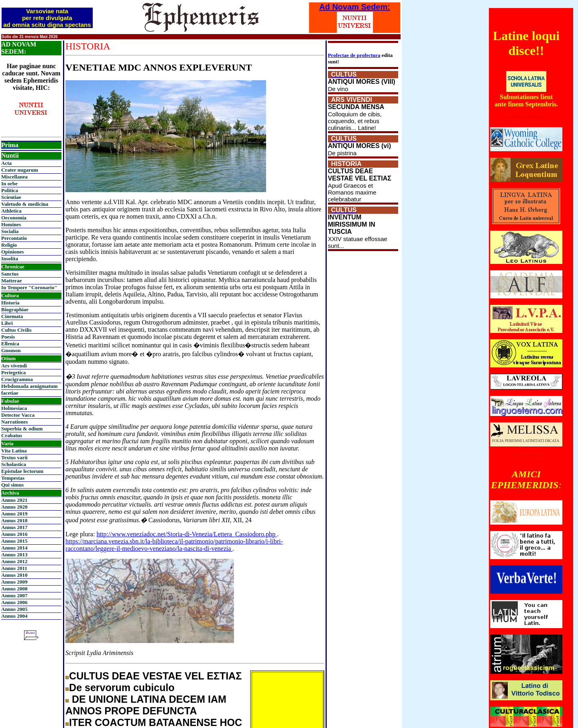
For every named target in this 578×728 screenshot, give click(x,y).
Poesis (8, 337)
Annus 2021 (14, 500)
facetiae (10, 393)
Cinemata (12, 316)
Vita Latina (14, 451)
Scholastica (14, 464)
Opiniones (12, 252)
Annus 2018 (14, 520)
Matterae (11, 281)
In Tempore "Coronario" (29, 287)
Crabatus (12, 435)
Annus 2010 (14, 575)
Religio (9, 245)
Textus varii (14, 457)
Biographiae (15, 309)
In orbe (9, 184)
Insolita (10, 259)
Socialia (10, 231)
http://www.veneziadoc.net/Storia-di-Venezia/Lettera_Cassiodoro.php (187, 534)
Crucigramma (17, 379)
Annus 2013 (14, 555)
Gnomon (11, 350)
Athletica (11, 211)
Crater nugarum (20, 170)
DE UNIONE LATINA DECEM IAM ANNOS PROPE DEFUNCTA (146, 705)
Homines (11, 224)
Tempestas (13, 478)
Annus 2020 (14, 507)
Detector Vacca (18, 415)
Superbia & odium (22, 429)
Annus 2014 (14, 548)
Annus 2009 (14, 582)
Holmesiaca (14, 408)
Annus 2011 (14, 568)
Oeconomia (14, 218)
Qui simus (12, 485)
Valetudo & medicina (25, 204)
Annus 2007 (14, 595)
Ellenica (10, 344)
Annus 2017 (14, 527)
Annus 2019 (14, 514)
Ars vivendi (14, 366)
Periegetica (13, 372)
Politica (10, 190)
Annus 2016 (14, 534)
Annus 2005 (14, 609)
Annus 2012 (14, 561)
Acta (6, 163)
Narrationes (14, 422)
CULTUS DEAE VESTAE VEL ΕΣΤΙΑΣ (155, 676)
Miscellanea (14, 177)
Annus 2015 (14, 541)
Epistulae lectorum (22, 471)
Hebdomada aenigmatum (29, 386)
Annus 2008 (14, 589)
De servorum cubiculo (122, 687)
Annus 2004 (14, 616)
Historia (10, 303)
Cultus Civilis (16, 330)
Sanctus (10, 274)
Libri (7, 323)
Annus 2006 (14, 602)
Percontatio (14, 238)
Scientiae (11, 197)
